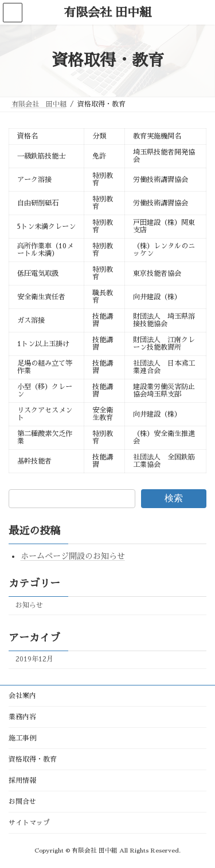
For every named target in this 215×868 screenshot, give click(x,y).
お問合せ (22, 802)
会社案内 (22, 696)
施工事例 (22, 738)
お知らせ (29, 605)
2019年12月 (34, 660)
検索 (174, 498)
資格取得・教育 (33, 759)
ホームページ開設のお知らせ (73, 557)
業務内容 (22, 717)
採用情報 (22, 780)
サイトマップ (29, 823)
